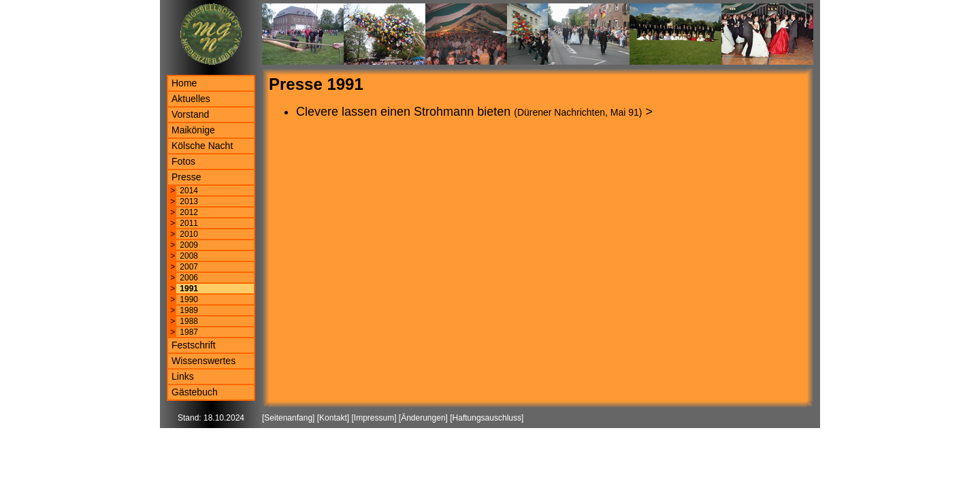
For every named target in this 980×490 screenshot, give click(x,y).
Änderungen (423, 418)
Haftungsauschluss (487, 418)
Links (183, 376)
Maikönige (193, 130)
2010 (189, 234)
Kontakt (333, 418)
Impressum (374, 418)
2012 (189, 212)
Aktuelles (191, 99)
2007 (189, 267)
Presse (186, 177)
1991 (189, 289)
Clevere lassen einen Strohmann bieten (403, 112)
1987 (189, 332)
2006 (189, 278)
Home (184, 83)
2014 (189, 191)
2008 (189, 256)
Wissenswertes (203, 361)
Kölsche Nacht (202, 146)
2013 (189, 201)
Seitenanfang (288, 418)
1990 (189, 299)
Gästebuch (195, 392)
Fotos (183, 161)
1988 (189, 321)
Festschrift (194, 345)
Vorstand (190, 114)
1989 (189, 310)
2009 (189, 245)
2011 (189, 223)
